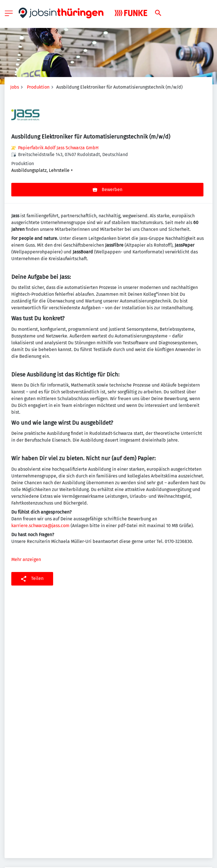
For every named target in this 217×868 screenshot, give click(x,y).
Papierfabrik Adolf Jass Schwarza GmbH (58, 148)
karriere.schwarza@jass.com (40, 526)
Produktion (38, 87)
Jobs (15, 87)
